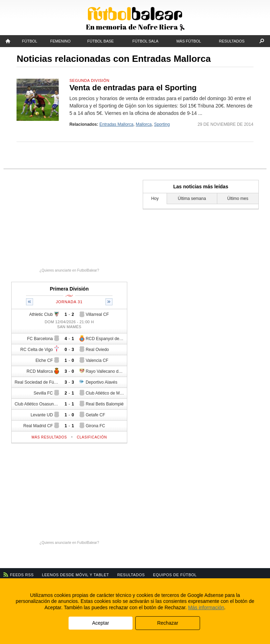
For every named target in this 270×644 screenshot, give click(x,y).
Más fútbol (189, 41)
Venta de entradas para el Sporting (133, 88)
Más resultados (49, 437)
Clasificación (92, 437)
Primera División (69, 289)
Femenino (60, 41)
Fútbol (30, 41)
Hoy (155, 199)
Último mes (238, 199)
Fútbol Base (100, 41)
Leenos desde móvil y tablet (75, 575)
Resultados (232, 41)
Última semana (192, 199)
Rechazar (168, 623)
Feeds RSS (22, 575)
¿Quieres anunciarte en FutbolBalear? (69, 270)
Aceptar (101, 623)
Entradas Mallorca (117, 124)
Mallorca (144, 124)
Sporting (162, 124)
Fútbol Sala (145, 41)
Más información (206, 607)
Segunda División (89, 80)
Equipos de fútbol (175, 575)
